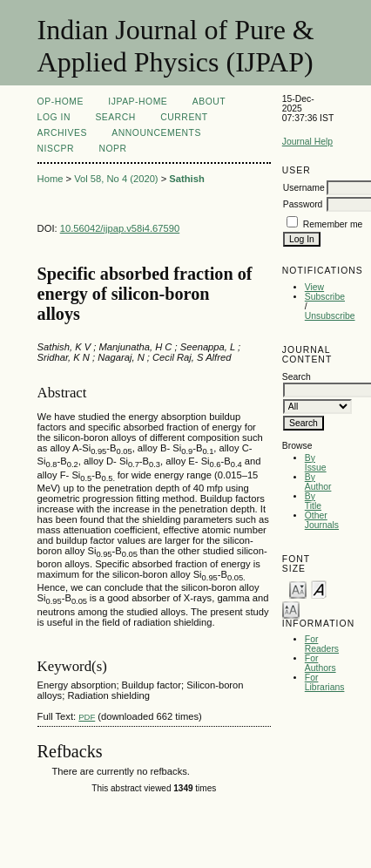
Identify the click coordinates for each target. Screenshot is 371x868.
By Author (318, 482)
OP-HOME (61, 102)
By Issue (316, 463)
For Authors (320, 663)
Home (51, 179)
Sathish (186, 179)
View (314, 287)
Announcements (156, 133)
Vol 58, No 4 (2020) (116, 179)
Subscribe (325, 297)
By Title (313, 501)
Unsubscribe (330, 316)
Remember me (333, 224)
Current (184, 117)
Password (303, 204)
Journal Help (307, 142)
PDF (87, 717)
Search (115, 117)
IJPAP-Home (138, 102)
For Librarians (325, 682)
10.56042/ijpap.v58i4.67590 (120, 228)
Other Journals (322, 520)
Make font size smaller (298, 589)
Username (304, 188)
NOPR (112, 149)
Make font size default (319, 589)
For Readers (322, 644)
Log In (54, 117)
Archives (62, 133)
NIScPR (56, 149)
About (209, 102)
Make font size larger (291, 609)
